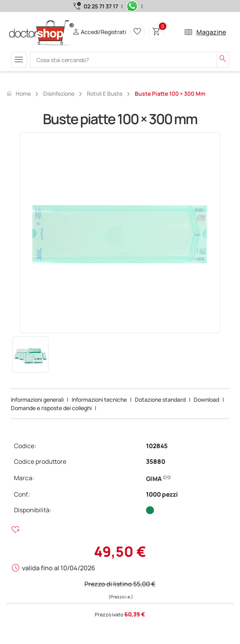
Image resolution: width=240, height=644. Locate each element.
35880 (156, 462)
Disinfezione (59, 94)
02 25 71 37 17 (101, 6)
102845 (157, 446)
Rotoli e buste (105, 94)
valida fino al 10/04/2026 (59, 568)
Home (18, 93)
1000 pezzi (162, 494)
